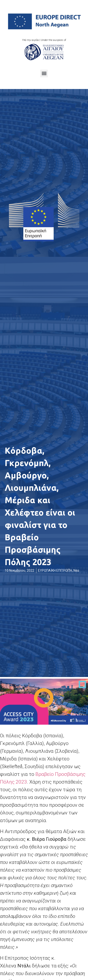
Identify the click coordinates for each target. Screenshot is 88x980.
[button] (44, 73)
